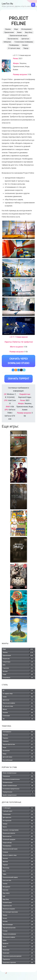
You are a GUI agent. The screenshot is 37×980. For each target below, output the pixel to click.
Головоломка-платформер (24, 42)
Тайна (18, 874)
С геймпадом (18, 808)
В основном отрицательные (18, 789)
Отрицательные (18, 792)
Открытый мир (18, 843)
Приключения (9, 32)
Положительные (18, 783)
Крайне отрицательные (18, 795)
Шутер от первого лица (18, 855)
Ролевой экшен (18, 903)
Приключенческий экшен (18, 36)
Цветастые (25, 39)
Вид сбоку (29, 32)
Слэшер (18, 931)
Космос (18, 918)
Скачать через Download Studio (19, 361)
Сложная (18, 852)
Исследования (26, 29)
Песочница (18, 868)
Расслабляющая (18, 760)
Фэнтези (18, 735)
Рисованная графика (18, 937)
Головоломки (18, 814)
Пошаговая (18, 950)
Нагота (18, 827)
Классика (18, 890)
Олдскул (18, 865)
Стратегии (18, 668)
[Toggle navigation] (33, 5)
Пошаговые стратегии (18, 962)
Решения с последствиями (18, 830)
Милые (18, 709)
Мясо (18, 871)
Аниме (19, 32)
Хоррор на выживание (18, 934)
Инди (16, 29)
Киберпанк (7, 42)
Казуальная (18, 659)
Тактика (18, 884)
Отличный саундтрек (18, 840)
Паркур (26, 48)
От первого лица (18, 694)
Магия (18, 947)
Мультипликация (18, 925)
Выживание (18, 751)
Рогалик (18, 921)
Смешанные (18, 776)
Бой (18, 896)
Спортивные (18, 678)
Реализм (18, 713)
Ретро (18, 748)
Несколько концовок (18, 909)
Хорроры (18, 738)
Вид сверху (18, 893)
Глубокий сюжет (18, 811)
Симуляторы (18, 662)
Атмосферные (18, 732)
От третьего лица (14, 48)
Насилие (18, 858)
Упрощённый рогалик (18, 928)
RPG (18, 665)
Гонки (18, 674)
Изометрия (18, 953)
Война (18, 940)
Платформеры (14, 45)
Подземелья (18, 959)
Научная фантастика (18, 744)
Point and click (18, 881)
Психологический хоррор (18, 877)
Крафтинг (18, 944)
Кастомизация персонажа (18, 912)
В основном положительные (18, 779)
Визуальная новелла (18, 833)
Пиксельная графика (18, 703)
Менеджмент (18, 887)
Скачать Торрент (18, 379)
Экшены (8, 29)
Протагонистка (13, 39)
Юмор (18, 754)
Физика (25, 45)
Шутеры (18, 671)
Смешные (18, 741)
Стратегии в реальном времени (18, 956)
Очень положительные (18, 773)
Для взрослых (18, 817)
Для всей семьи (18, 757)
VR (18, 719)
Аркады (18, 824)
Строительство (18, 906)
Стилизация (18, 716)
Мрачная (18, 862)
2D (18, 691)
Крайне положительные (18, 786)
